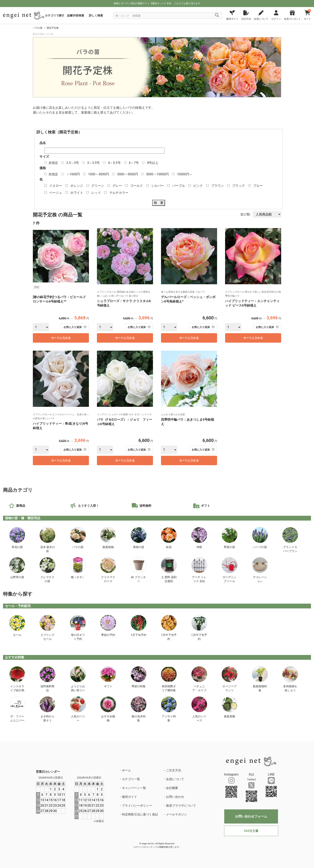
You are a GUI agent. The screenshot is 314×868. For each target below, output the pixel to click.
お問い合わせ (175, 797)
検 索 (159, 203)
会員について (175, 779)
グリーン (98, 186)
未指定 (53, 163)
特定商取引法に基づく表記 (140, 814)
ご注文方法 (174, 770)
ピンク (198, 186)
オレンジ (77, 186)
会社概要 (172, 788)
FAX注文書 (251, 831)
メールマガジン (177, 814)
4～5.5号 (114, 163)
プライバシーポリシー (137, 806)
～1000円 (73, 174)
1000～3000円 (99, 174)
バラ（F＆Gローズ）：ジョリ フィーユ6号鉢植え (125, 422)
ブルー (258, 186)
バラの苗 (38, 28)
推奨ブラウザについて (181, 806)
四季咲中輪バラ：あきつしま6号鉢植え (188, 422)
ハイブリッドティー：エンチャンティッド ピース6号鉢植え (252, 303)
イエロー (56, 186)
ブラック (239, 186)
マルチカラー (119, 193)
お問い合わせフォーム (251, 816)
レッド (96, 193)
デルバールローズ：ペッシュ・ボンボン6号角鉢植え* (188, 299)
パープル (179, 186)
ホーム (126, 770)
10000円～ (185, 174)
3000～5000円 (128, 174)
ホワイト (77, 193)
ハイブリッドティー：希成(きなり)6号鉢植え (60, 426)
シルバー (158, 186)
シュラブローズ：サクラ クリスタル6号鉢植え (124, 303)
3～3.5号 (93, 163)
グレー (117, 186)
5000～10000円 (158, 174)
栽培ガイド (129, 797)
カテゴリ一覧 (131, 779)
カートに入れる (61, 338)
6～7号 (134, 163)
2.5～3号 (73, 163)
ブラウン (217, 186)
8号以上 (153, 163)
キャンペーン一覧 (134, 788)
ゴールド (137, 186)
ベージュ (56, 193)
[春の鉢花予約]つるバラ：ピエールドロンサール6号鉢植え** (59, 299)
